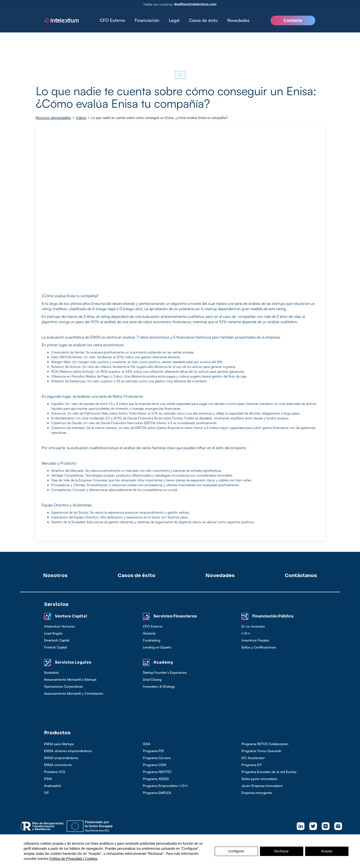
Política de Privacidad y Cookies (73, 859)
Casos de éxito (203, 20)
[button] (147, 20)
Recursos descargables (53, 118)
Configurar (236, 851)
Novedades (238, 20)
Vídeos (81, 118)
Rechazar (282, 851)
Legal (174, 20)
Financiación (147, 20)
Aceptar (327, 851)
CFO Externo (112, 20)
